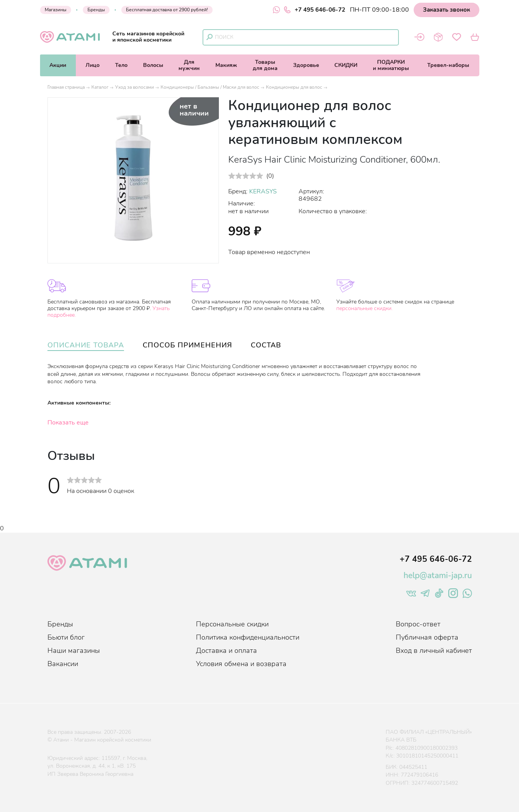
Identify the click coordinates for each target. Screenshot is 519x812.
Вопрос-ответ (418, 624)
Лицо (93, 65)
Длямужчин (189, 65)
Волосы (153, 65)
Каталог (100, 87)
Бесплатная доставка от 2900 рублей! (167, 10)
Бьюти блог (66, 637)
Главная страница (66, 87)
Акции (58, 65)
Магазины (56, 10)
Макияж (226, 65)
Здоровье (306, 65)
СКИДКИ (346, 65)
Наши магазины (74, 651)
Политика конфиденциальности (248, 637)
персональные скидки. (364, 308)
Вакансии (63, 664)
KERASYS (263, 191)
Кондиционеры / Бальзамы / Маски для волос (210, 87)
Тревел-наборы (448, 65)
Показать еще (68, 423)
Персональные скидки (232, 624)
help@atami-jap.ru (438, 575)
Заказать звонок (446, 10)
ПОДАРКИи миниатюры (391, 65)
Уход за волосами (135, 87)
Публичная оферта (427, 637)
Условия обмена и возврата (241, 664)
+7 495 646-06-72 (315, 10)
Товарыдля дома (265, 65)
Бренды (96, 10)
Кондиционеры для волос (294, 87)
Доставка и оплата (226, 651)
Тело (121, 65)
